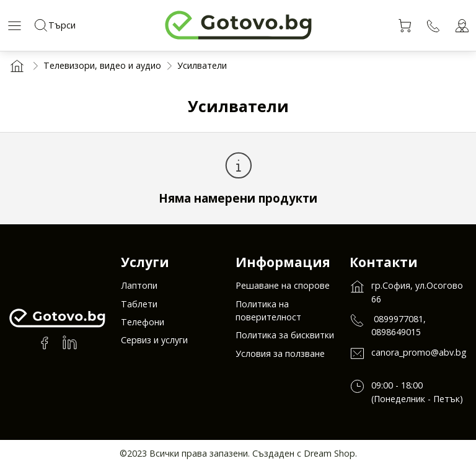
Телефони (143, 325)
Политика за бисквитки (285, 338)
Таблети (139, 307)
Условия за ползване (280, 357)
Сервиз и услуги (154, 343)
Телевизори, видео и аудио (102, 65)
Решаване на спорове (283, 288)
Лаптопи (139, 288)
